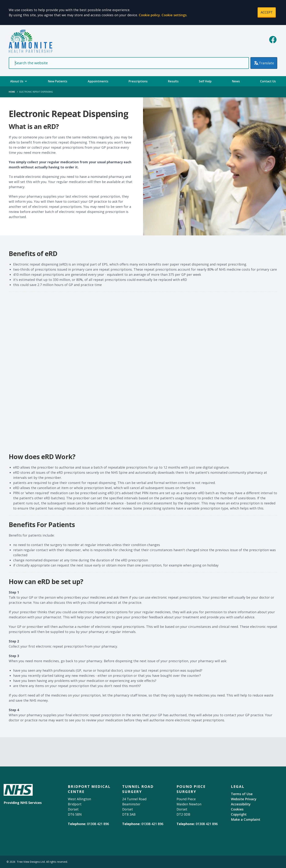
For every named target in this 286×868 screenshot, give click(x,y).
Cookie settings (174, 15)
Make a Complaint (246, 819)
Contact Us (268, 81)
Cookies (237, 809)
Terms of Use (242, 794)
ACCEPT (267, 12)
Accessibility (241, 804)
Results (173, 81)
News (236, 81)
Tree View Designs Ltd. (31, 862)
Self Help (205, 81)
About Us (19, 81)
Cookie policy (149, 15)
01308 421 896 (98, 824)
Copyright (239, 814)
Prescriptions (138, 81)
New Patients (58, 81)
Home (12, 92)
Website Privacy (244, 799)
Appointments (98, 81)
